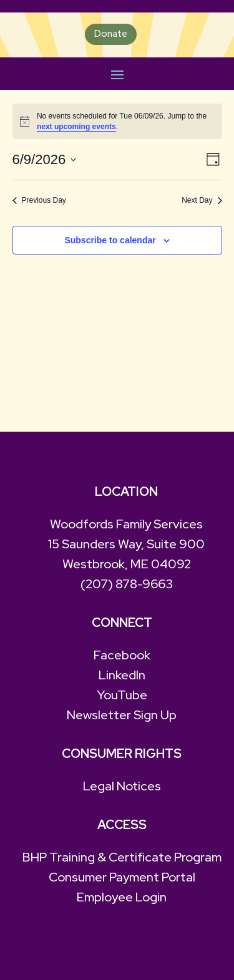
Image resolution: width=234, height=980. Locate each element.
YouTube (122, 695)
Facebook (122, 655)
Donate (111, 34)
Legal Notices (122, 786)
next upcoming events (76, 127)
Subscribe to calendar (110, 240)
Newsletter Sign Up (122, 715)
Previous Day (39, 200)
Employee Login (122, 897)
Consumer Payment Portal (122, 877)
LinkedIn (122, 675)
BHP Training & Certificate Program (122, 857)
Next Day (202, 200)
